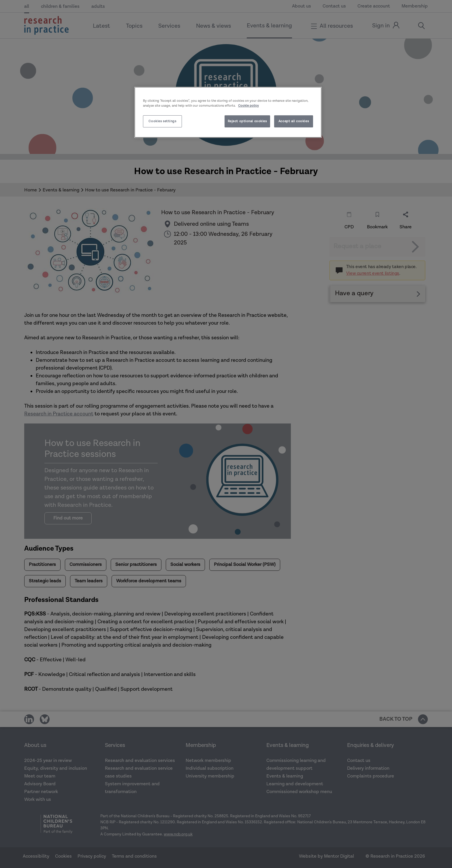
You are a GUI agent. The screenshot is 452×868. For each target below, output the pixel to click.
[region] (228, 112)
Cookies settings (162, 121)
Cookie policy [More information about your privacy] (248, 106)
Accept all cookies (294, 121)
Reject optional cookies (247, 121)
